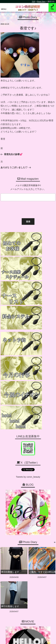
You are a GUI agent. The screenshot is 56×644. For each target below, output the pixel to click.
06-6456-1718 (29, 566)
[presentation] (22, 209)
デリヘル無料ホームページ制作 (33, 639)
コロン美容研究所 (28, 6)
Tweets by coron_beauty (28, 346)
